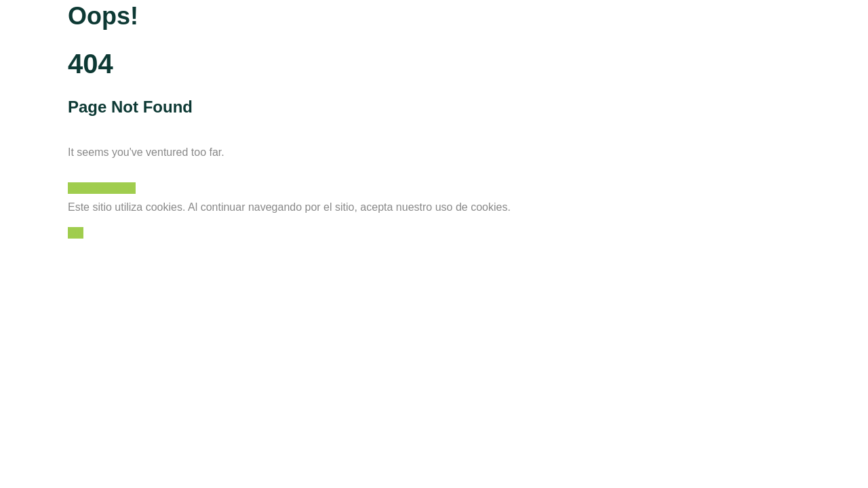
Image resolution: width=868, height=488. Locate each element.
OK (76, 233)
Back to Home (102, 188)
